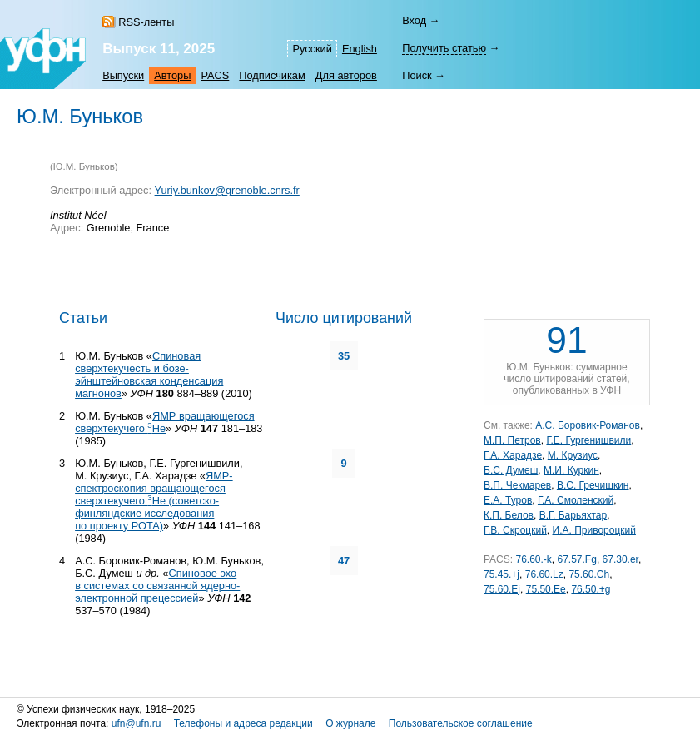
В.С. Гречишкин (593, 485)
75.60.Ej (502, 589)
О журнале (350, 723)
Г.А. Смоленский (576, 500)
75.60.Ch (589, 574)
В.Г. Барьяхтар (573, 515)
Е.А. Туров (508, 500)
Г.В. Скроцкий (515, 530)
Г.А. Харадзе (513, 455)
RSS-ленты (146, 22)
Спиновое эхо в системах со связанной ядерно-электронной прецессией (157, 586)
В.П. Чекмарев (517, 485)
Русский (312, 49)
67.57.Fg (577, 559)
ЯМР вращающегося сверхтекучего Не (164, 422)
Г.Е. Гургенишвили (588, 440)
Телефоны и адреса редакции (243, 723)
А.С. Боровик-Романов (588, 425)
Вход (414, 20)
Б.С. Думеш (511, 470)
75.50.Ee (546, 589)
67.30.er (621, 559)
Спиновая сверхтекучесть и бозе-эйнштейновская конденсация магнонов (149, 375)
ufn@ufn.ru (137, 723)
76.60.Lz (544, 574)
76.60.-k (533, 559)
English (360, 49)
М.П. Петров (512, 440)
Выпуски (123, 75)
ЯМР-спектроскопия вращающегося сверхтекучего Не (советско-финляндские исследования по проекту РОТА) (154, 501)
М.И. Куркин (571, 470)
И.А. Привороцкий (594, 530)
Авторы (172, 75)
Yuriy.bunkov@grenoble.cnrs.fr (227, 190)
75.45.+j (501, 574)
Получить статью (444, 48)
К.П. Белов (509, 515)
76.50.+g (591, 589)
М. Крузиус (573, 455)
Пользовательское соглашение (461, 723)
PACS (215, 75)
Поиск (417, 75)
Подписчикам (272, 75)
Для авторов (346, 75)
